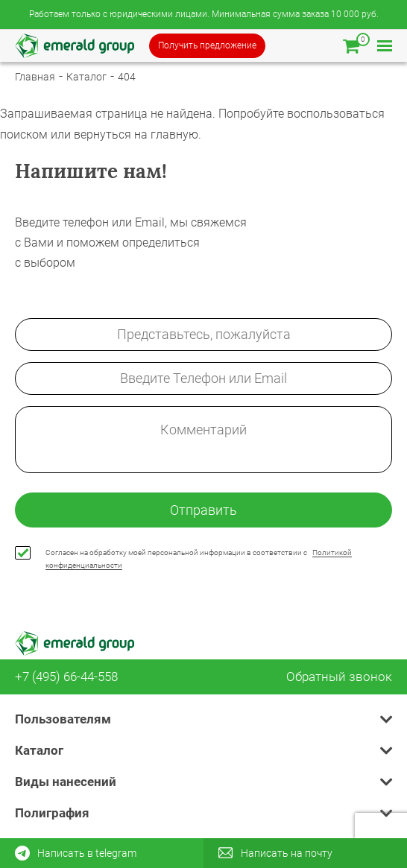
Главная (35, 77)
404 (127, 77)
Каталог (86, 77)
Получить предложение (207, 45)
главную (174, 134)
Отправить (203, 510)
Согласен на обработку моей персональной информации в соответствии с (199, 559)
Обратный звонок (339, 677)
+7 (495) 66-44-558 (66, 677)
